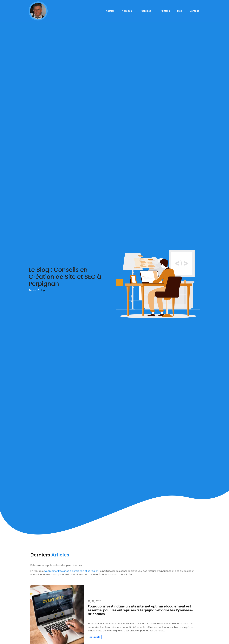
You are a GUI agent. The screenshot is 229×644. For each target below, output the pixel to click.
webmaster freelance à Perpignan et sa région (71, 571)
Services (155, 11)
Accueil (121, 11)
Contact (195, 11)
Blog (183, 11)
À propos (137, 11)
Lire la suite (95, 637)
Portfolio (170, 11)
